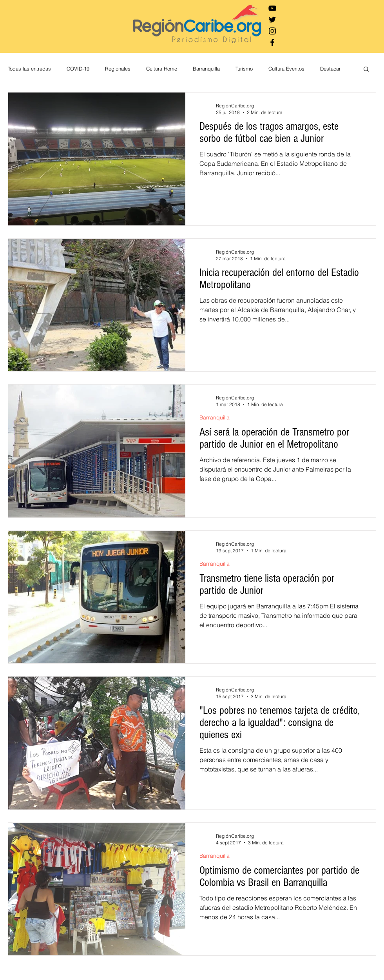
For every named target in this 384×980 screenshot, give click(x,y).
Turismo (244, 69)
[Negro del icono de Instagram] (272, 31)
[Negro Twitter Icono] (272, 20)
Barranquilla (206, 69)
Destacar (330, 69)
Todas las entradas (29, 69)
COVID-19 (78, 69)
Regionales (118, 69)
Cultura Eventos (286, 69)
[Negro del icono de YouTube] (272, 8)
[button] (366, 70)
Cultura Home (162, 69)
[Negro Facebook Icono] (272, 42)
